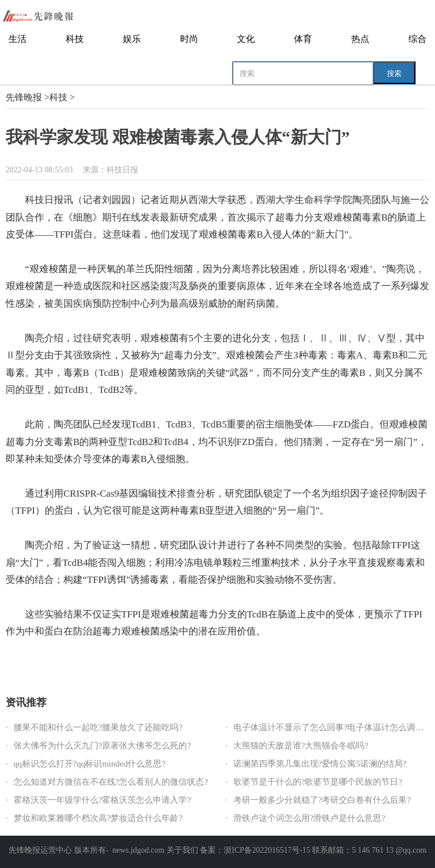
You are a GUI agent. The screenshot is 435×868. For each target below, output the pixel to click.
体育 (303, 39)
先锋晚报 (24, 97)
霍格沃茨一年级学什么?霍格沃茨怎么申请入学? (102, 800)
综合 (417, 39)
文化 (246, 39)
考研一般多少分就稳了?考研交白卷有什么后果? (322, 800)
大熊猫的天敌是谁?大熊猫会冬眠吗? (301, 746)
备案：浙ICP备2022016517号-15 (255, 850)
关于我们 (182, 850)
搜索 (394, 73)
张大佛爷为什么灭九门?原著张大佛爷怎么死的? (102, 746)
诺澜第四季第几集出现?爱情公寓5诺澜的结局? (320, 764)
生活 (18, 39)
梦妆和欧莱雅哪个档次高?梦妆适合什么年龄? (98, 818)
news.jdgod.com (138, 850)
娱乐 (132, 39)
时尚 (189, 39)
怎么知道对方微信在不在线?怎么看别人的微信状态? (111, 782)
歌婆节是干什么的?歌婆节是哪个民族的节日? (318, 782)
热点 (360, 39)
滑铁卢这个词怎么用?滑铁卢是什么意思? (309, 818)
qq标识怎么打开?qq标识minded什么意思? (89, 764)
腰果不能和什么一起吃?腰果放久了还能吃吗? (98, 727)
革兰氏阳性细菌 (58, 662)
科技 (75, 39)
